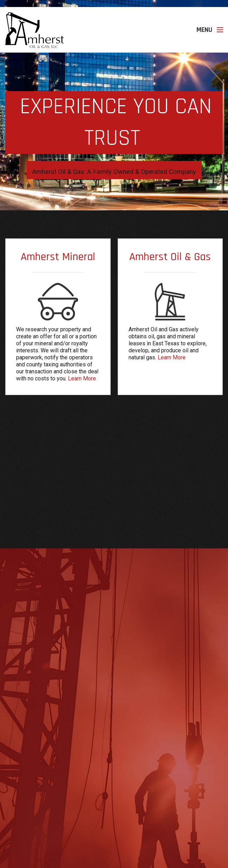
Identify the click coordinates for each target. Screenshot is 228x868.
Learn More (82, 378)
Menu (204, 30)
